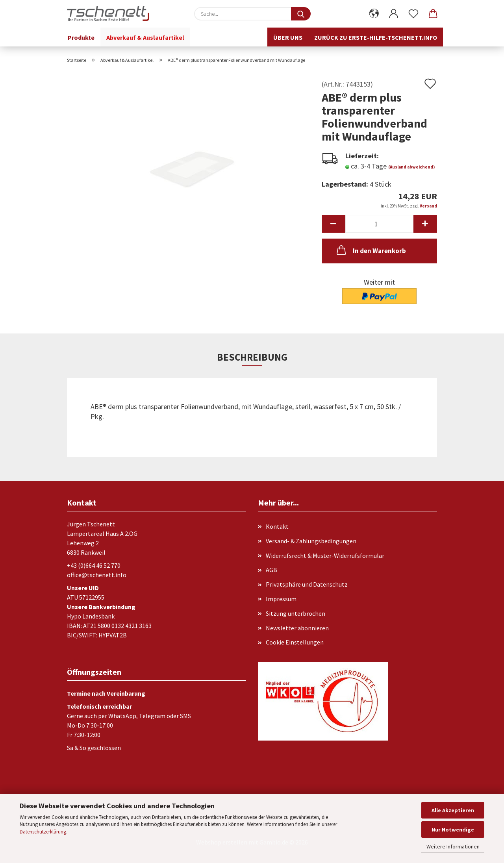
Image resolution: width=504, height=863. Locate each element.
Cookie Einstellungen (295, 642)
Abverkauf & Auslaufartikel (145, 37)
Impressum (281, 599)
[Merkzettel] (413, 14)
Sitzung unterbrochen (296, 613)
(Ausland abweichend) (411, 167)
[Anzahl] (379, 224)
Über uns (288, 37)
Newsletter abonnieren (297, 628)
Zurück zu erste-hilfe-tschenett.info (376, 37)
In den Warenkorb (371, 250)
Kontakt (277, 526)
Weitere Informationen (453, 846)
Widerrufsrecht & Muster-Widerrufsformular (325, 556)
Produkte (81, 37)
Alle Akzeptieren (453, 810)
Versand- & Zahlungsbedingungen (311, 541)
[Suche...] (301, 14)
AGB (271, 570)
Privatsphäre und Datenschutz (307, 584)
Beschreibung (252, 357)
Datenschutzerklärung (43, 832)
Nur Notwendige (453, 830)
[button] (374, 14)
